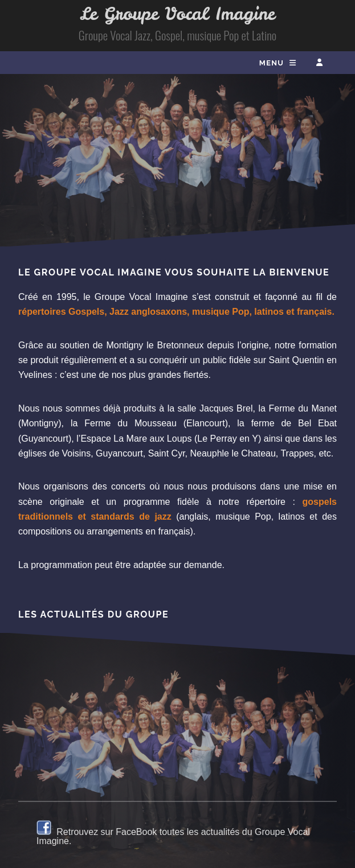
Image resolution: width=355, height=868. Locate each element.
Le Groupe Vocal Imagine (177, 14)
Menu (272, 63)
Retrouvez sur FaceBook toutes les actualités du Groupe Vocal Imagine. (173, 836)
